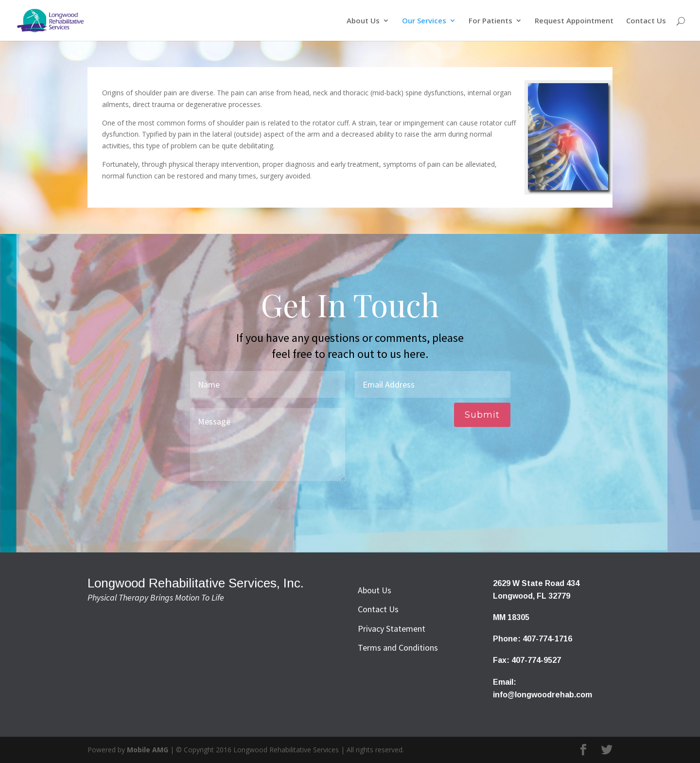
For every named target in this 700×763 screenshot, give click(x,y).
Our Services (424, 21)
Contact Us (646, 21)
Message (268, 444)
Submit (482, 415)
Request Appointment (574, 21)
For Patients (490, 21)
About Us (363, 21)
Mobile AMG (148, 750)
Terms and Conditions (398, 648)
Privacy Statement (392, 629)
